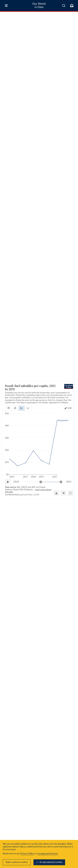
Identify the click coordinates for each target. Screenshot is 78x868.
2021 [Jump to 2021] (69, 482)
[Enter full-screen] (70, 493)
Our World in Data (39, 5)
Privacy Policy (27, 854)
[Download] (56, 493)
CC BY (37, 495)
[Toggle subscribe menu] (72, 6)
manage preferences (48, 854)
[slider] (41, 482)
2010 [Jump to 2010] (16, 482)
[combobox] (64, 6)
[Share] (63, 493)
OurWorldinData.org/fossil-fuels (19, 495)
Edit (70, 408)
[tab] (9, 408)
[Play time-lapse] (8, 482)
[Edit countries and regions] (68, 408)
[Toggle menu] (6, 6)
